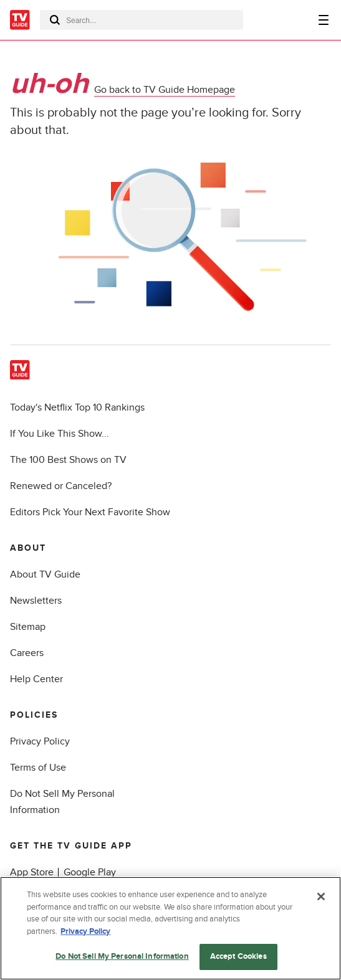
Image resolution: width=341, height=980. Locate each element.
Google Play (90, 872)
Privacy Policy (40, 741)
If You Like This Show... (60, 434)
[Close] (321, 897)
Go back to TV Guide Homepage (165, 90)
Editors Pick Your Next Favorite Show (90, 512)
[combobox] (142, 20)
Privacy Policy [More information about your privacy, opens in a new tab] (85, 932)
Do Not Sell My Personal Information (122, 957)
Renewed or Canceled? (61, 486)
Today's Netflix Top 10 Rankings (77, 407)
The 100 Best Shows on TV (68, 460)
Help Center (36, 679)
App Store (32, 872)
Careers (27, 653)
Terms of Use (38, 768)
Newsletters (36, 601)
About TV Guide (45, 574)
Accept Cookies (238, 957)
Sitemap (28, 627)
